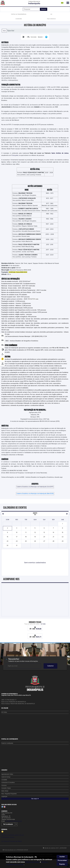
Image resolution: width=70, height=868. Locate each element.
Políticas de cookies (8, 837)
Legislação (4, 797)
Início (4, 31)
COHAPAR (4, 780)
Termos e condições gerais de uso (13, 835)
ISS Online (4, 712)
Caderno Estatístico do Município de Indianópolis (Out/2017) (35, 487)
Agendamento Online (7, 774)
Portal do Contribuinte (7, 743)
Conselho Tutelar (6, 788)
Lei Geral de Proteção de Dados (12, 841)
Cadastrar (50, 666)
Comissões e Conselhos (8, 783)
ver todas (43, 624)
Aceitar (62, 857)
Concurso (4, 785)
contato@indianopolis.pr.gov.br (13, 821)
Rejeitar (62, 864)
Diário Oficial (5, 791)
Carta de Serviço (6, 777)
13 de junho (15, 155)
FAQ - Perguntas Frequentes (9, 794)
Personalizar (62, 860)
